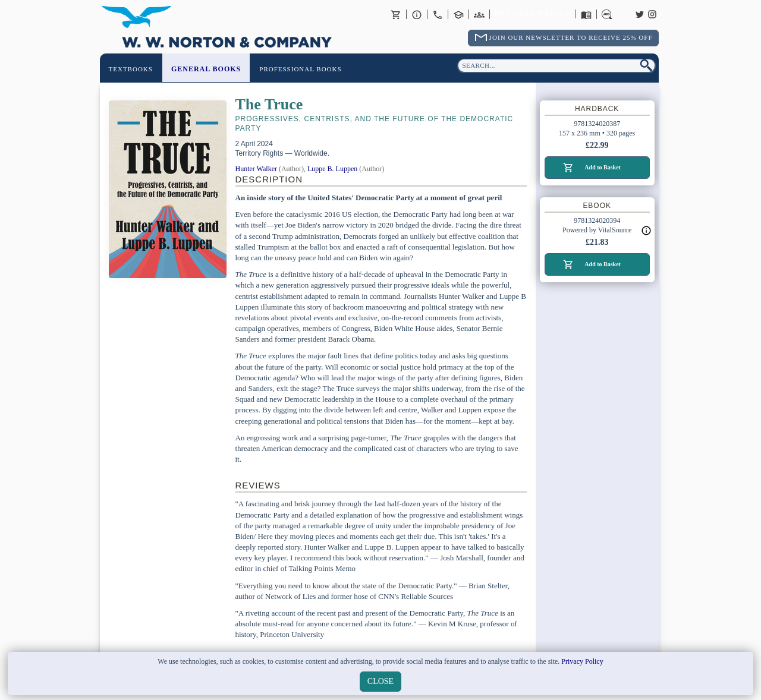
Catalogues (586, 14)
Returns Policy (532, 14)
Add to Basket (603, 167)
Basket (396, 14)
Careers (607, 14)
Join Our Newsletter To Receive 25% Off (571, 37)
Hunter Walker (256, 169)
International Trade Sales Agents (479, 14)
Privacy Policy (582, 661)
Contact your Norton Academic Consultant (458, 14)
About (417, 14)
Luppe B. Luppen (332, 169)
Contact (438, 14)
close (380, 681)
